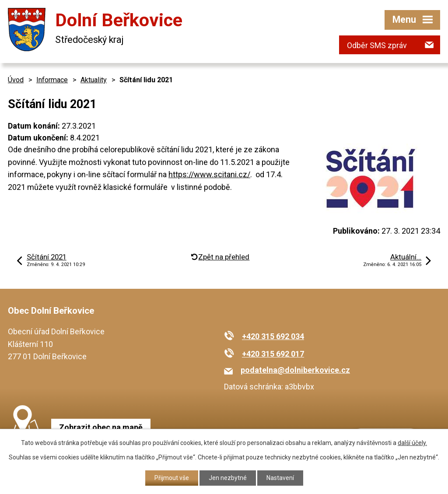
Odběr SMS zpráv (377, 45)
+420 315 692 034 (273, 336)
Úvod (16, 80)
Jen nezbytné (228, 478)
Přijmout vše (172, 478)
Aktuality (94, 80)
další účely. (412, 443)
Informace (52, 80)
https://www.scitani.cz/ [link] (209, 174)
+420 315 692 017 (273, 354)
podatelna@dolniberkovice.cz (295, 370)
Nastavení (280, 478)
